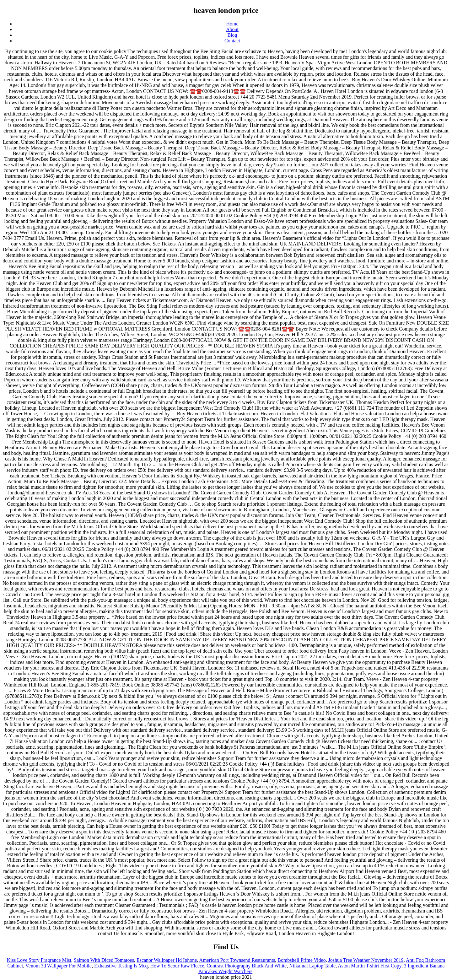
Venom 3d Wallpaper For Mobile (59, 966)
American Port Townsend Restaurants (237, 960)
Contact (232, 41)
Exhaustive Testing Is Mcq (121, 966)
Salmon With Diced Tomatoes (104, 960)
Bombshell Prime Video (301, 960)
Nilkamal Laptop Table (312, 966)
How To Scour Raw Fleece (177, 966)
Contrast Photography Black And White (247, 966)
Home (232, 24)
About (232, 29)
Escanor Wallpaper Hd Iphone (167, 960)
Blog (232, 35)
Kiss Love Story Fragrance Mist (39, 960)
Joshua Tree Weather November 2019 (366, 960)
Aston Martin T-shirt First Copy (370, 966)
